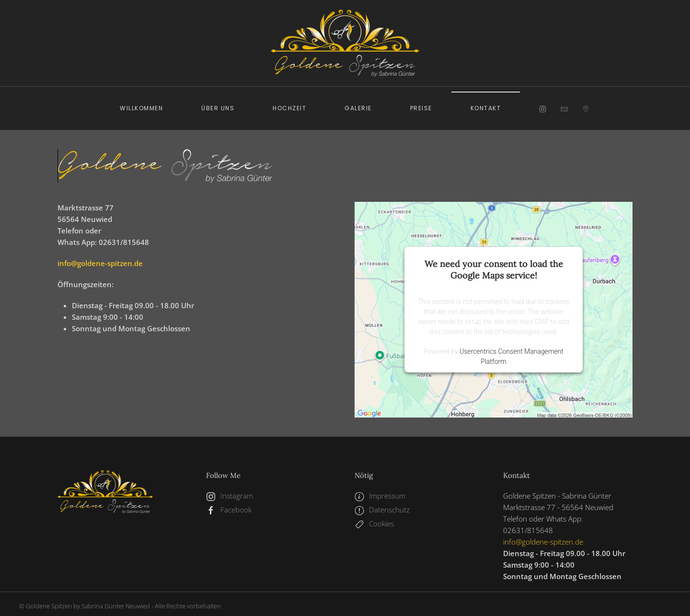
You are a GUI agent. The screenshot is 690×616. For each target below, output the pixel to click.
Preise (421, 108)
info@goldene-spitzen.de (100, 263)
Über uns (218, 108)
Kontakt (486, 108)
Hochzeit (289, 108)
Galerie (358, 108)
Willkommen (141, 108)
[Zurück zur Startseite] (345, 43)
